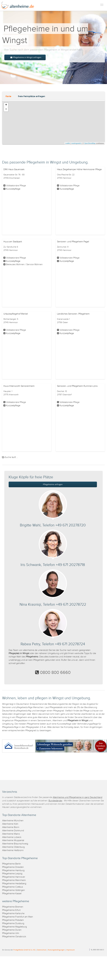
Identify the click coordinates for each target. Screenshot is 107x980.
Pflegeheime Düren (12, 930)
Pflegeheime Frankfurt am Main (18, 917)
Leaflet (68, 143)
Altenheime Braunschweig (15, 844)
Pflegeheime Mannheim (14, 880)
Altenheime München (13, 821)
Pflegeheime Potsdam (13, 920)
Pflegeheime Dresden (13, 867)
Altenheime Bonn (11, 827)
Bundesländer (55, 801)
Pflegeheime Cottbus (13, 887)
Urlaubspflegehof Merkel (16, 314)
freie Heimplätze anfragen (32, 96)
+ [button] (6, 105)
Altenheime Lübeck (12, 837)
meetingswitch (76, 143)
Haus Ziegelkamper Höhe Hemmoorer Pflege (79, 169)
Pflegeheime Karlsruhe (13, 913)
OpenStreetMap (90, 143)
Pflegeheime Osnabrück (14, 937)
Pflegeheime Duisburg (13, 923)
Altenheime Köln (10, 824)
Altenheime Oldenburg (13, 847)
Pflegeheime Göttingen (14, 890)
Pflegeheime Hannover (14, 877)
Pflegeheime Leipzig (12, 874)
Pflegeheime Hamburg (13, 870)
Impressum (71, 950)
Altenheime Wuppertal (13, 840)
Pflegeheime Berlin (12, 864)
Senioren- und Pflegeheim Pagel (73, 242)
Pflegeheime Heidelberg (14, 884)
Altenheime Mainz (11, 834)
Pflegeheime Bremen (13, 907)
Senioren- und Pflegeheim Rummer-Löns (77, 386)
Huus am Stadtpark (13, 242)
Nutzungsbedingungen (56, 950)
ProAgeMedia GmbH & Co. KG (24, 950)
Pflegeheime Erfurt (11, 910)
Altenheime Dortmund (13, 831)
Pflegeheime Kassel (12, 894)
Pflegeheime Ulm (11, 933)
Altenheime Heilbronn (13, 850)
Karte (8, 96)
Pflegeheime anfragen (53, 484)
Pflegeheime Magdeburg (14, 927)
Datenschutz (42, 950)
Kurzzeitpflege (13, 189)
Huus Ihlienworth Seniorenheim (19, 386)
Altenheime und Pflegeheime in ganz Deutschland (77, 797)
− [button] (6, 109)
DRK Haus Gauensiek (14, 169)
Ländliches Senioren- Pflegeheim (73, 314)
